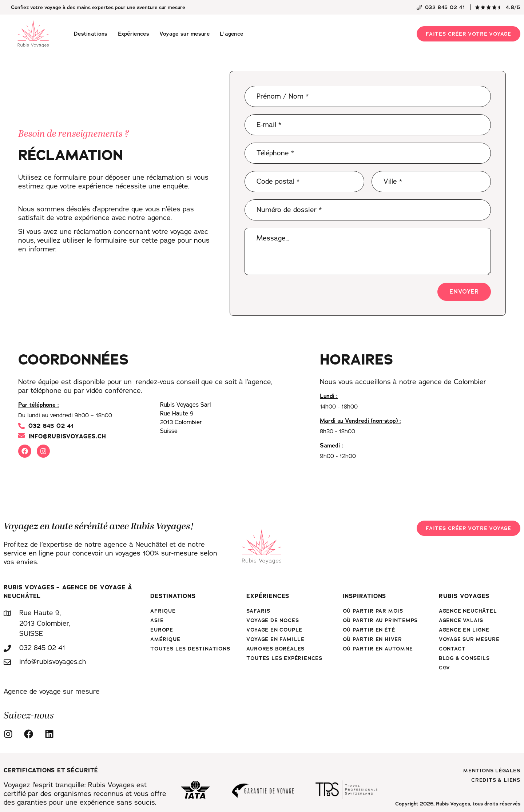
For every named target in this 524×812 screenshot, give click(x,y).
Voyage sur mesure (184, 34)
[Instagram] (10, 734)
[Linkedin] (51, 734)
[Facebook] (31, 734)
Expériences (134, 34)
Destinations (91, 34)
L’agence (231, 34)
